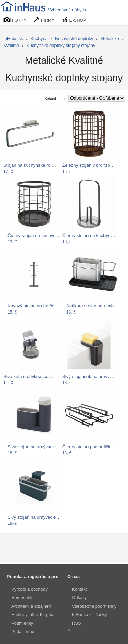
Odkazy (79, 598)
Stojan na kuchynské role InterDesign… (43, 165)
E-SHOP (74, 20)
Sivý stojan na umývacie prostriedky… (46, 447)
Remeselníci (23, 598)
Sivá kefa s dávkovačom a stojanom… (42, 377)
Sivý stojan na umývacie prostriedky (43, 517)
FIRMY (44, 20)
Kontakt (79, 589)
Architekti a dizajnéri (31, 606)
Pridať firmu (23, 632)
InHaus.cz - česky (89, 615)
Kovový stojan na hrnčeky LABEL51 (43, 306)
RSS (76, 623)
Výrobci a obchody (29, 589)
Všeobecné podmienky (94, 606)
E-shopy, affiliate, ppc (32, 615)
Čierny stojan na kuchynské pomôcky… (47, 236)
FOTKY (15, 20)
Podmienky (22, 623)
